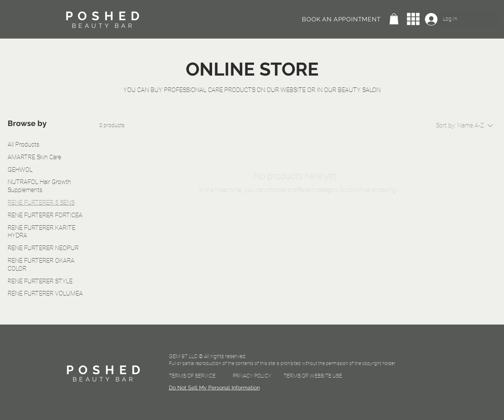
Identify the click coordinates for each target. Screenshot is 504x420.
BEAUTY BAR (103, 26)
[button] (394, 19)
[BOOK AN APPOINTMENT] (342, 19)
